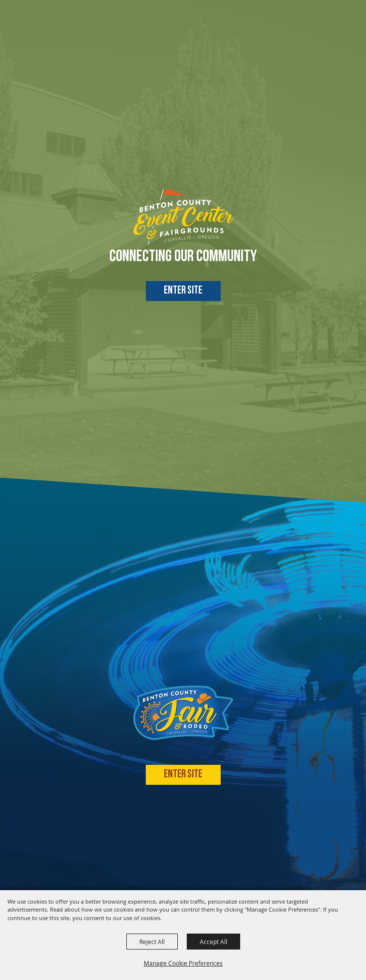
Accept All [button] (213, 942)
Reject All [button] (152, 942)
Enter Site (183, 291)
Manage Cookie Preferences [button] (183, 963)
